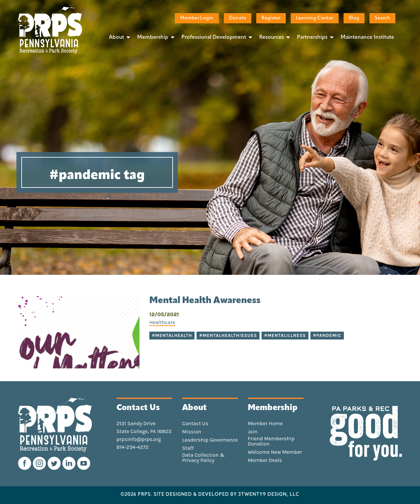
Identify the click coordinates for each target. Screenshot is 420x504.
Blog (354, 18)
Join (253, 432)
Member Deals (265, 460)
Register (271, 18)
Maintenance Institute (367, 37)
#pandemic (327, 335)
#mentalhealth (172, 335)
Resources (272, 37)
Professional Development (214, 37)
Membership (153, 37)
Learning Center (315, 18)
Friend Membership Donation (271, 441)
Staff (188, 448)
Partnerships (312, 37)
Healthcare (162, 322)
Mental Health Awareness (205, 301)
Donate (238, 18)
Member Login (197, 18)
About (116, 37)
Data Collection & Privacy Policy (203, 458)
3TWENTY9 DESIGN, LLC (269, 495)
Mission (192, 432)
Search (382, 18)
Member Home (265, 424)
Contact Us (195, 424)
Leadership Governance (210, 440)
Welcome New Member (275, 452)
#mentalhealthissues (228, 335)
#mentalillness (285, 335)
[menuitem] (118, 37)
